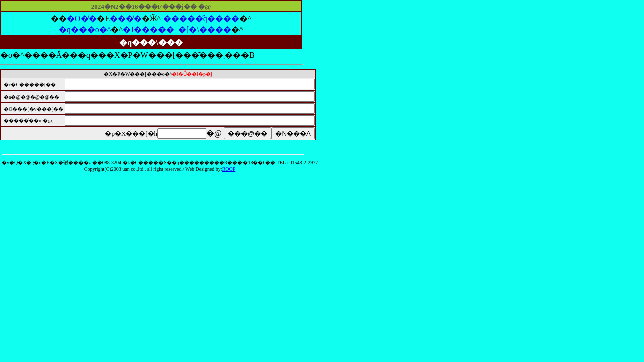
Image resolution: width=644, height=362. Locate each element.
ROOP (229, 169)
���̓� (126, 18)
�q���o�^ (85, 29)
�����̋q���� (201, 18)
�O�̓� (82, 18)
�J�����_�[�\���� (177, 29)
